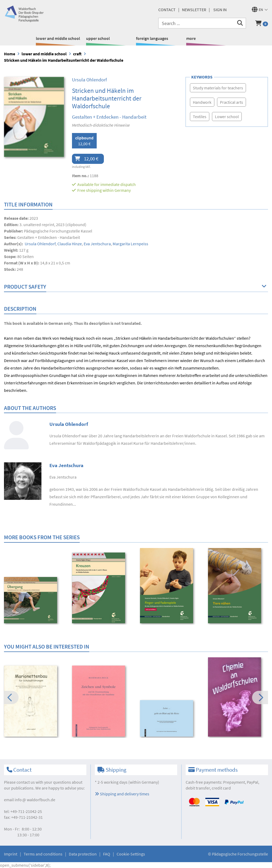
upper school (98, 38)
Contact (167, 10)
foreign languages (152, 38)
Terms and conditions (43, 854)
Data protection (83, 854)
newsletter (194, 10)
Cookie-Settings (131, 854)
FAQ (107, 854)
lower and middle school (58, 38)
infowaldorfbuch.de (35, 800)
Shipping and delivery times (122, 794)
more (191, 38)
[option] (34, 601)
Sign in (220, 10)
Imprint (11, 854)
